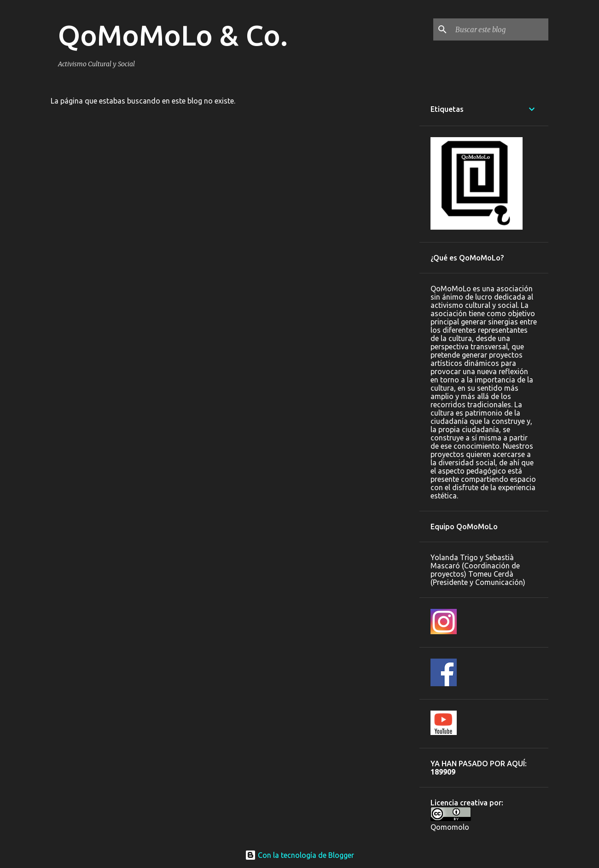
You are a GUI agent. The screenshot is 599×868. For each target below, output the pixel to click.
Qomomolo (450, 827)
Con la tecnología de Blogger (299, 855)
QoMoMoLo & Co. (173, 35)
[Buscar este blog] (500, 29)
